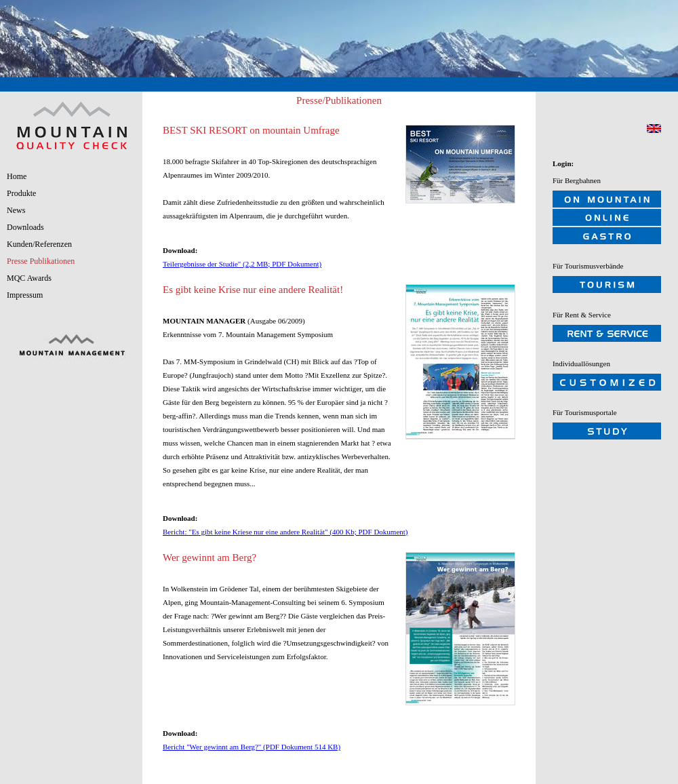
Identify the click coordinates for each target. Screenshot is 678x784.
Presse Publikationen (41, 261)
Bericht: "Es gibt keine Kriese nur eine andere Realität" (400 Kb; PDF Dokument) (285, 532)
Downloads (25, 227)
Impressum (25, 295)
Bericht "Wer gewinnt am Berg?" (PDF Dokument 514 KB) (252, 747)
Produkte (21, 193)
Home (17, 176)
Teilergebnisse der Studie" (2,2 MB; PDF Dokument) (242, 264)
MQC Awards (29, 278)
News (16, 210)
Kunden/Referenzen (39, 244)
